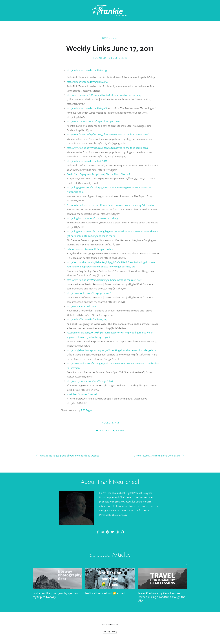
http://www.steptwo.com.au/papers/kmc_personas (93, 121)
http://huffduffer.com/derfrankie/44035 (87, 70)
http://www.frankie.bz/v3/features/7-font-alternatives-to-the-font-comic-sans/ (107, 134)
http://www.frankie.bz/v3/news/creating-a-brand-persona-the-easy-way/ (104, 280)
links (116, 423)
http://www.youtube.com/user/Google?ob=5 (90, 381)
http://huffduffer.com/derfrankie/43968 (87, 108)
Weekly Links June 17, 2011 (110, 48)
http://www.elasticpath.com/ (82, 306)
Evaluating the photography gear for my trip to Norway (55, 595)
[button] (182, 565)
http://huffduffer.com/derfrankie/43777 (87, 319)
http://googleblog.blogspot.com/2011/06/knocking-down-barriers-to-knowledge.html (112, 350)
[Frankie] (108, 532)
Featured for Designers (110, 58)
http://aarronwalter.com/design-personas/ (89, 293)
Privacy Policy (110, 631)
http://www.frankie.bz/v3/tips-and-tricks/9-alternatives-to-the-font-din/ (104, 95)
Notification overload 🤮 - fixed (105, 593)
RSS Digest (87, 410)
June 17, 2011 (110, 38)
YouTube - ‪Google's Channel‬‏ (82, 394)
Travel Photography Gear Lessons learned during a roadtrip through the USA (162, 597)
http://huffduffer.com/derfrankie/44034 (87, 82)
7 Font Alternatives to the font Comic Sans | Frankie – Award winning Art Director (111, 205)
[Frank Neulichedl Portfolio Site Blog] (98, 532)
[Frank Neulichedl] (103, 532)
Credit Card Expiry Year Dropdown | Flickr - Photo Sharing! (98, 174)
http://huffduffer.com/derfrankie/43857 (87, 161)
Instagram (105, 510)
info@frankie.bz (110, 624)
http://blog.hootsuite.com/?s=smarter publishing (92, 218)
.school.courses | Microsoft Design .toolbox (90, 249)
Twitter (133, 506)
